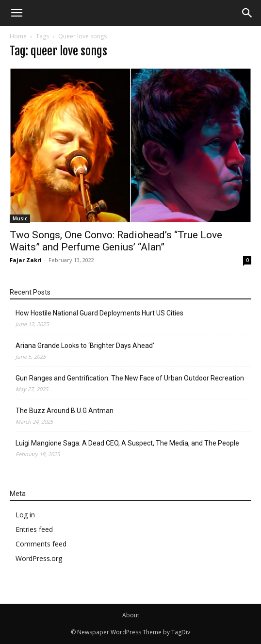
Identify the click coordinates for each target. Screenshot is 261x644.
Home (18, 36)
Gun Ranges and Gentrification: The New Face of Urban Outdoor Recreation (130, 378)
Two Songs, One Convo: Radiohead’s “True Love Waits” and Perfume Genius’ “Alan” (116, 241)
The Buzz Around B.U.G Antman (65, 411)
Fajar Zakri (26, 260)
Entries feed (34, 529)
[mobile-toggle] (16, 13)
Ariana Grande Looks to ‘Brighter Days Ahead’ (85, 346)
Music (20, 218)
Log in (25, 515)
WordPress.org (39, 558)
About (131, 615)
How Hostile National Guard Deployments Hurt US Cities (99, 313)
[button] (247, 13)
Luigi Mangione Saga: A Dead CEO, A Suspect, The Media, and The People (127, 443)
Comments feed (41, 544)
